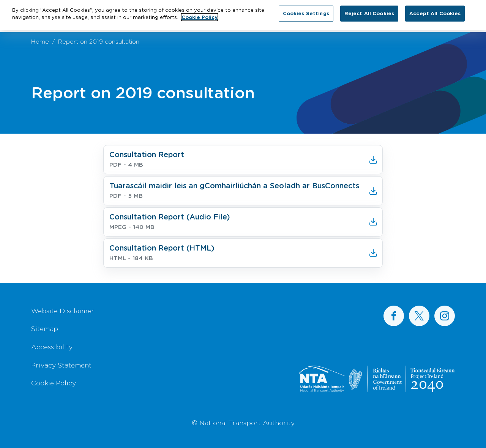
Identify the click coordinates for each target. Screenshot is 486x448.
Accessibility (52, 347)
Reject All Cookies (369, 11)
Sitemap (45, 328)
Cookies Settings (306, 11)
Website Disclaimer (63, 311)
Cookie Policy (54, 383)
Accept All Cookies (435, 11)
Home (40, 41)
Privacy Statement (61, 365)
